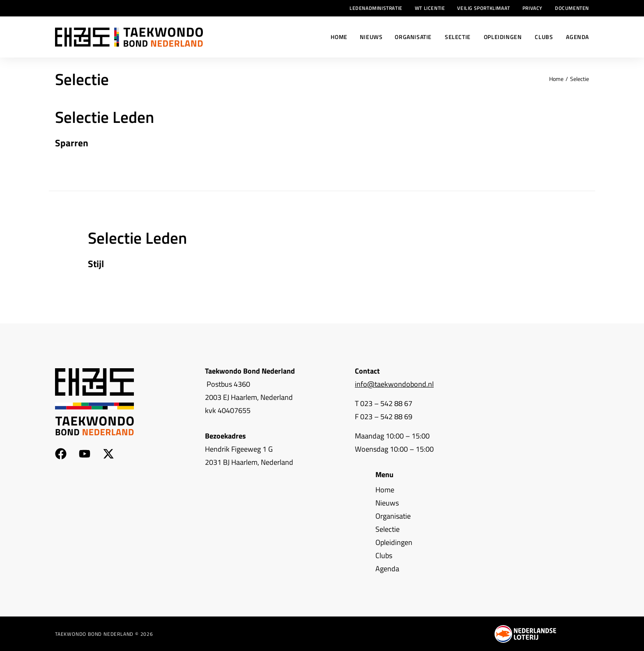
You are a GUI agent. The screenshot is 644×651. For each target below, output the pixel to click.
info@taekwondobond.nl (394, 384)
